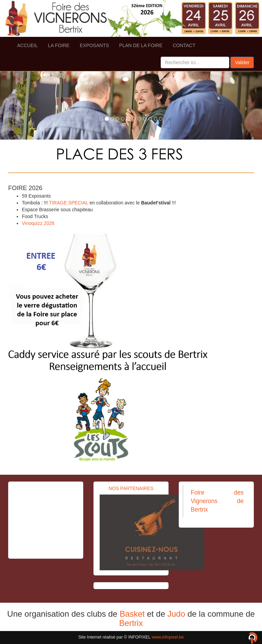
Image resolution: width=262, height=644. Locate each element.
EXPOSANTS (94, 45)
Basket (132, 614)
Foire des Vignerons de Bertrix (217, 501)
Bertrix (131, 623)
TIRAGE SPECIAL (69, 203)
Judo (176, 614)
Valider (242, 62)
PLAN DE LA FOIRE (141, 45)
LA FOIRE (59, 45)
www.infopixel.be (168, 637)
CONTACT (184, 45)
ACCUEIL (27, 45)
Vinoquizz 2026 (38, 223)
